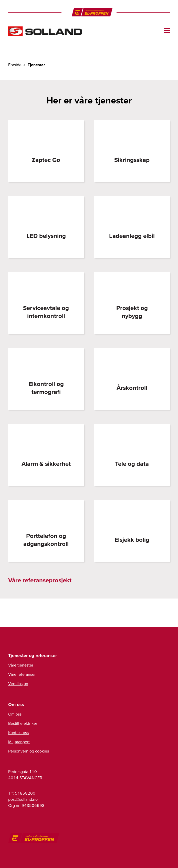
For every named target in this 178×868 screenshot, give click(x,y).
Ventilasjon (18, 683)
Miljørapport (19, 742)
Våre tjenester (21, 665)
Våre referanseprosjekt (40, 580)
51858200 (25, 793)
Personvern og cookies (29, 751)
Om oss (15, 714)
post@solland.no (23, 799)
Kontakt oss (18, 732)
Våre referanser (22, 674)
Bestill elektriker (23, 723)
